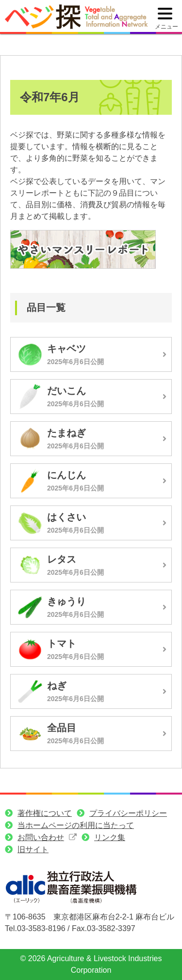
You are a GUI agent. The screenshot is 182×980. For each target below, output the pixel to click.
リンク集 (110, 837)
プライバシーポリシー (128, 813)
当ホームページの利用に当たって (76, 825)
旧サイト (33, 850)
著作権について (45, 813)
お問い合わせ (41, 837)
